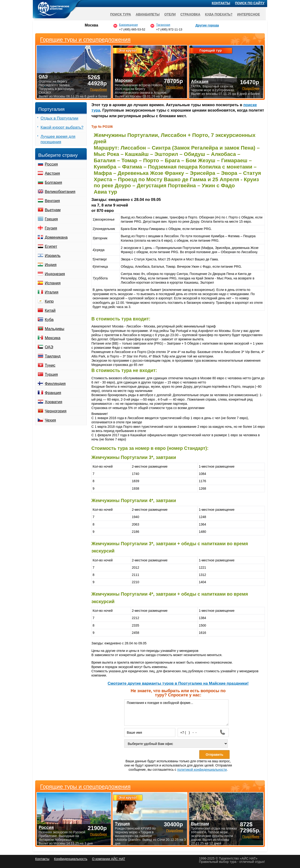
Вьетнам (53, 210)
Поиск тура (121, 14)
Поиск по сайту (250, 3)
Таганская (163, 25)
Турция (51, 374)
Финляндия (55, 384)
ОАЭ (49, 347)
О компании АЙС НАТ (109, 859)
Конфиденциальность (71, 859)
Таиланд (53, 356)
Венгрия (52, 201)
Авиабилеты (148, 14)
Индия (51, 265)
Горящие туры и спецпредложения (85, 787)
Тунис (50, 365)
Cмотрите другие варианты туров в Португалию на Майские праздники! (178, 683)
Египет (51, 246)
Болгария (53, 182)
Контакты (221, 3)
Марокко (124, 80)
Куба (49, 320)
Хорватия (53, 402)
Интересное (249, 14)
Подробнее (99, 834)
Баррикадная (128, 25)
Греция (51, 219)
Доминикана (56, 237)
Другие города (207, 25)
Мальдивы (54, 329)
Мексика (53, 338)
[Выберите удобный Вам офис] (176, 744)
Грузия (51, 228)
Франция (53, 393)
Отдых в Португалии (59, 118)
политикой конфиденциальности (202, 770)
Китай (50, 310)
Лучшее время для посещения (58, 139)
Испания (53, 283)
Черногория (56, 411)
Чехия (50, 420)
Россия (51, 164)
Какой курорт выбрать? (62, 127)
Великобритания (60, 192)
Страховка (190, 14)
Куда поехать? (219, 14)
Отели (170, 14)
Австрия (52, 173)
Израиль (53, 256)
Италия (52, 292)
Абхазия (200, 82)
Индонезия (55, 274)
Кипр (49, 301)
